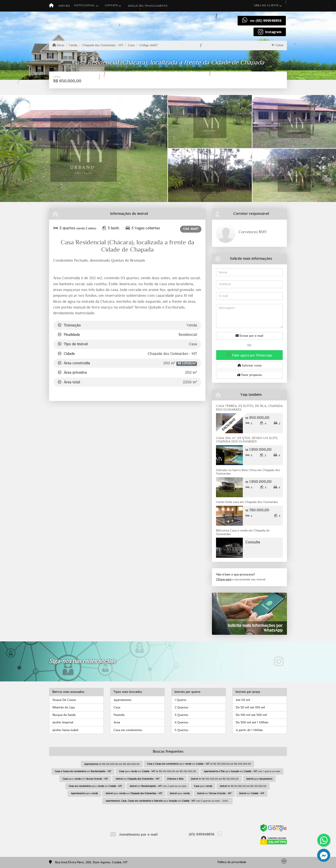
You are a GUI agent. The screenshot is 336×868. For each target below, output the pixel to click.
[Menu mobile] (51, 6)
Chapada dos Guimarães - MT (103, 45)
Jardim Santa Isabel (65, 730)
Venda (73, 45)
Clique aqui (224, 579)
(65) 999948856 (268, 21)
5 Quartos (181, 730)
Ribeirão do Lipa (64, 707)
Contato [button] (112, 5)
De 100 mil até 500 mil (251, 715)
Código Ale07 (148, 45)
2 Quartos (181, 707)
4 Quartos (181, 722)
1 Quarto (180, 700)
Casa (131, 45)
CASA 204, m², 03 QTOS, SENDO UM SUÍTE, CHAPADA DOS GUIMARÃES (247, 440)
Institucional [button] (85, 5)
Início (58, 45)
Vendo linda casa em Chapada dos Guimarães (247, 502)
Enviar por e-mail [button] (249, 336)
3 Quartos (181, 715)
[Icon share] (270, 32)
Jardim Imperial (63, 722)
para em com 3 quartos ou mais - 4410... (167, 801)
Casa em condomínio (128, 730)
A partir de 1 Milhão (249, 730)
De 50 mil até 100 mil (250, 707)
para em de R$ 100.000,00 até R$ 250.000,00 (157, 771)
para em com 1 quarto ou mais (242, 771)
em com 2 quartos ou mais (158, 786)
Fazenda (119, 715)
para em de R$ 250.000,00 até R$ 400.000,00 (199, 764)
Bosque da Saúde (64, 715)
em (83, 771)
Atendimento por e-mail (134, 835)
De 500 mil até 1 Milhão (252, 722)
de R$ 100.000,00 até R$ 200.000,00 (112, 764)
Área (117, 722)
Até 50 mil (243, 700)
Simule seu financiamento (148, 6)
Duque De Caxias (64, 700)
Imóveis (64, 6)
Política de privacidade (232, 862)
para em (85, 779)
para (259, 779)
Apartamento (122, 700)
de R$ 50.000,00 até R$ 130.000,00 (243, 786)
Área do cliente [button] (266, 5)
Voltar (278, 45)
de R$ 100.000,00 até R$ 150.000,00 (215, 779)
